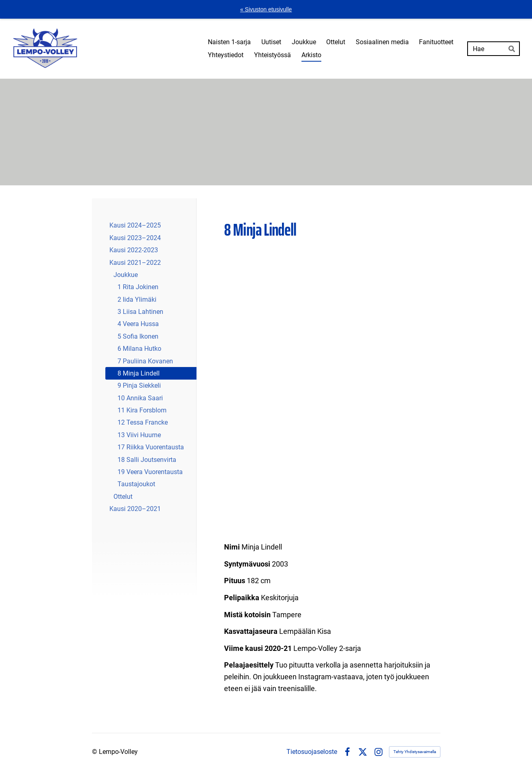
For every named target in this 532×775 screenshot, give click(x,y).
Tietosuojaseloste (312, 752)
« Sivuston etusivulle (266, 9)
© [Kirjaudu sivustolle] (95, 752)
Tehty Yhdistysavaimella (415, 752)
